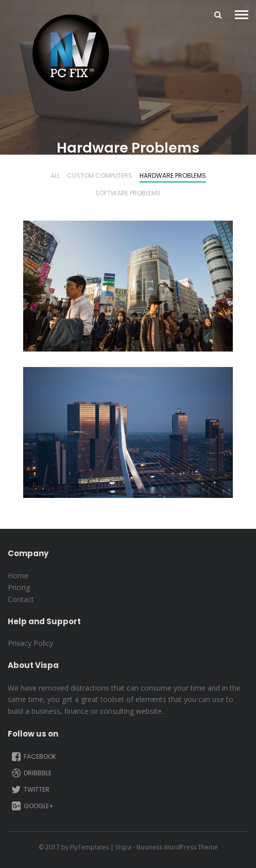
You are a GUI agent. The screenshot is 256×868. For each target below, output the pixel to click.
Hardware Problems (173, 176)
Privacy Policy (30, 643)
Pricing (19, 587)
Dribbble (31, 773)
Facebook (33, 757)
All (55, 176)
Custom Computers (100, 176)
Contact (21, 599)
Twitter (30, 790)
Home (18, 575)
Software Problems (128, 194)
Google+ (32, 806)
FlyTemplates (89, 847)
